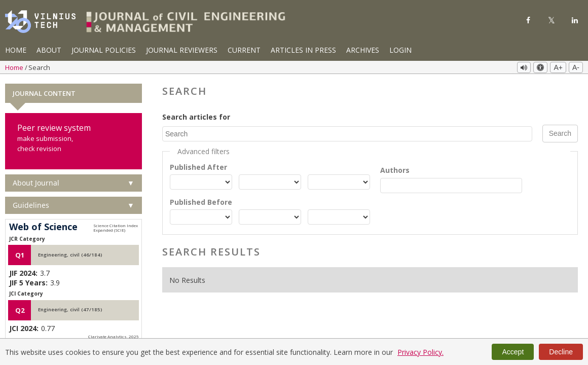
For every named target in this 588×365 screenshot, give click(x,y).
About (49, 50)
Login (400, 50)
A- (576, 67)
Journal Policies (104, 50)
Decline (561, 352)
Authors (395, 170)
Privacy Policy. (420, 352)
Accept (513, 352)
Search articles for (196, 117)
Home (16, 50)
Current (244, 50)
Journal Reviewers (182, 50)
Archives (363, 50)
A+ (558, 67)
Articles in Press (303, 50)
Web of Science (43, 227)
